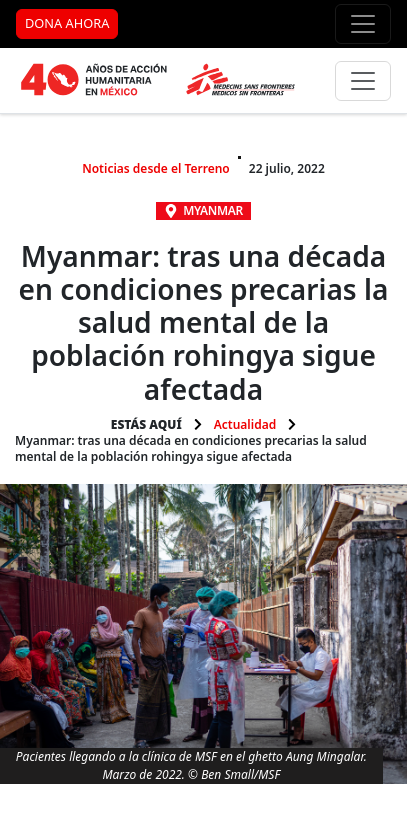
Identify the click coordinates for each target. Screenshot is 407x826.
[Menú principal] (363, 81)
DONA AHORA (67, 23)
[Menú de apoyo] (363, 24)
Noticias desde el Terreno (156, 168)
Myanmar (213, 210)
